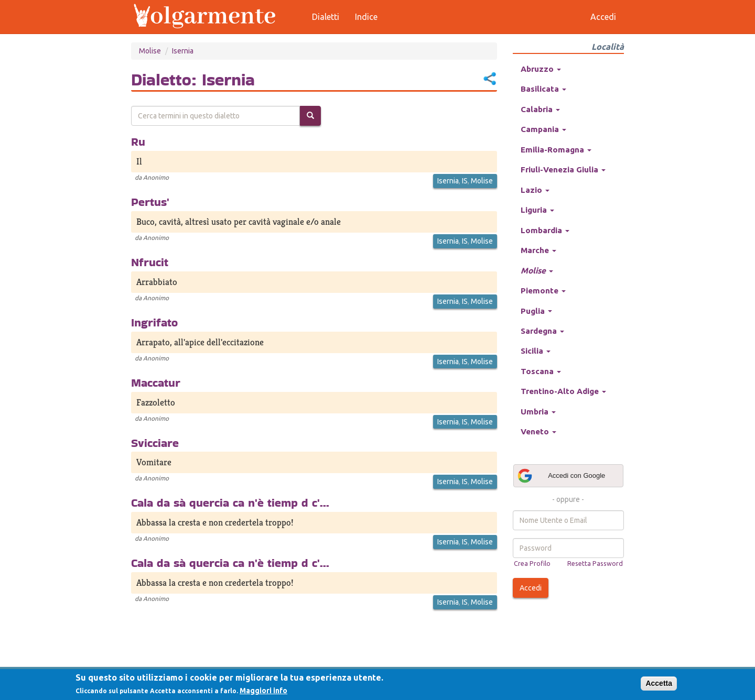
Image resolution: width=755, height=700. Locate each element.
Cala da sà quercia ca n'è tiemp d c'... (230, 502)
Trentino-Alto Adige (563, 391)
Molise (150, 51)
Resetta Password (595, 563)
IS (465, 181)
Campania (543, 129)
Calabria (540, 109)
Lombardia (545, 230)
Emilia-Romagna (556, 150)
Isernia (183, 51)
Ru (138, 141)
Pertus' (150, 202)
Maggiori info (263, 691)
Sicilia (536, 351)
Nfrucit (150, 262)
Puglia (536, 311)
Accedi (531, 588)
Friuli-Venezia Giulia (563, 169)
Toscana (541, 371)
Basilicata (543, 89)
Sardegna (542, 331)
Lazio (535, 190)
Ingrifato (154, 322)
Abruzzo (541, 69)
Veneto (538, 431)
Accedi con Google (561, 476)
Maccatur (156, 382)
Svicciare (155, 443)
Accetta (659, 683)
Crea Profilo (532, 563)
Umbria (538, 412)
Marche (538, 250)
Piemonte (543, 291)
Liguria (537, 210)
